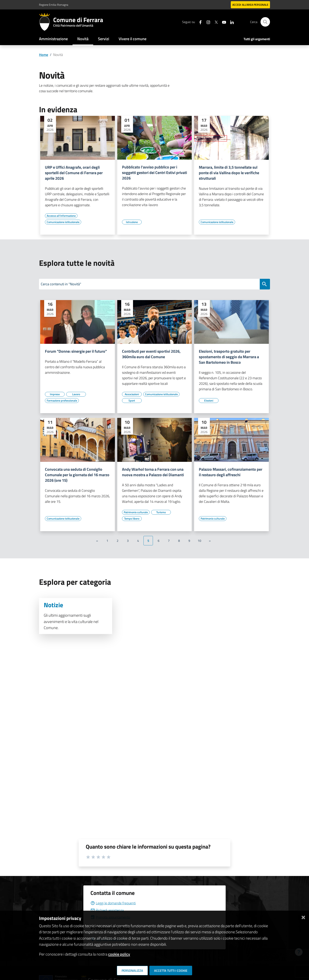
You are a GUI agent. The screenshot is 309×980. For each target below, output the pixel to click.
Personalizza (132, 971)
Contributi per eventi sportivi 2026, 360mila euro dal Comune (151, 354)
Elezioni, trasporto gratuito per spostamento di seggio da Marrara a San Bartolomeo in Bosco (229, 357)
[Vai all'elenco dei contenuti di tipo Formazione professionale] (62, 401)
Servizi (104, 39)
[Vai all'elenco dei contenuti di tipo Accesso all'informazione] (61, 216)
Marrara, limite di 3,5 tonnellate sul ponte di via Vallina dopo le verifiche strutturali (229, 173)
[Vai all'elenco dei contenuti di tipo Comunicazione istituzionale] (63, 222)
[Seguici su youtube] (222, 22)
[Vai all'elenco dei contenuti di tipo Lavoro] (76, 394)
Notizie (53, 605)
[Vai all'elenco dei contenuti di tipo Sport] (132, 401)
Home (44, 55)
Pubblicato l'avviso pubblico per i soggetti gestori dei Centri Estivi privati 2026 (154, 173)
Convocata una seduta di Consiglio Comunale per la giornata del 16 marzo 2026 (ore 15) (77, 475)
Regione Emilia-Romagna (54, 5)
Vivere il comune (133, 39)
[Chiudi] (303, 917)
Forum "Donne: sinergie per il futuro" (76, 351)
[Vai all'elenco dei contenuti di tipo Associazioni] (132, 394)
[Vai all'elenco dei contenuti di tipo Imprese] (55, 394)
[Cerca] (265, 22)
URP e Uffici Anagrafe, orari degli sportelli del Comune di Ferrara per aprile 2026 (74, 173)
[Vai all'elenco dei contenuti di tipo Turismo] (161, 512)
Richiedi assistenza (107, 910)
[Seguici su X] (215, 22)
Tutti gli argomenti (257, 39)
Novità (83, 39)
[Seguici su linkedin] (230, 22)
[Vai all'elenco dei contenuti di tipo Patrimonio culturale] (136, 512)
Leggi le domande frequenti (113, 903)
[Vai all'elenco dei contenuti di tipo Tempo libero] (132, 519)
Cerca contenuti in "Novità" (61, 284)
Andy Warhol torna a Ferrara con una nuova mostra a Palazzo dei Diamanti (153, 472)
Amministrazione (53, 39)
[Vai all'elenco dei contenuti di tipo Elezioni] (209, 401)
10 (199, 541)
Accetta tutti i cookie (171, 971)
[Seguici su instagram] (207, 22)
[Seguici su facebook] (199, 22)
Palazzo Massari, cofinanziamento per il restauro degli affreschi (231, 472)
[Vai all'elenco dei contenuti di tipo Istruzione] (132, 222)
